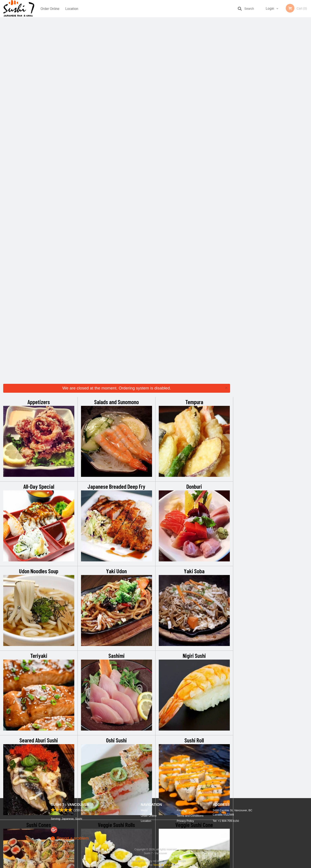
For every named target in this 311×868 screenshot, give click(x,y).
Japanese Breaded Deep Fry (116, 123)
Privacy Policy (185, 821)
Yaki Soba (194, 208)
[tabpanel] (272, 61)
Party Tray (39, 630)
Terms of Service (163, 865)
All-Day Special (39, 123)
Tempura (194, 38)
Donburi (194, 123)
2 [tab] (266, 89)
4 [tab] (279, 89)
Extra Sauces (117, 630)
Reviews (182, 810)
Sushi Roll (194, 377)
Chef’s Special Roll (117, 546)
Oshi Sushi (116, 377)
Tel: (226, 821)
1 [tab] (259, 89)
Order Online (50, 9)
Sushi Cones (39, 461)
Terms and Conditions (190, 816)
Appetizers (39, 38)
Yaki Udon (116, 208)
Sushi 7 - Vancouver (70, 805)
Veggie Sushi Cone (194, 461)
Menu (144, 810)
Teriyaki (39, 292)
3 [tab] (272, 89)
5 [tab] (285, 89)
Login (270, 9)
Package (39, 715)
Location (72, 9)
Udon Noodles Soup (39, 208)
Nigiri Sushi (194, 292)
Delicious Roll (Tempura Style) (194, 546)
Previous (236, 61)
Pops (194, 630)
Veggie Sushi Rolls (116, 461)
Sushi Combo (39, 546)
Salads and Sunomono (117, 38)
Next (308, 61)
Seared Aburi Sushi (39, 377)
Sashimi (117, 292)
